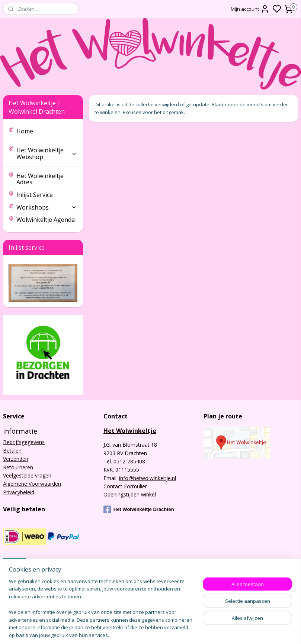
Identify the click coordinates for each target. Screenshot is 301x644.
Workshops (47, 207)
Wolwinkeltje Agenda (46, 220)
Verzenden (16, 459)
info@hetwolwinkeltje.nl (148, 478)
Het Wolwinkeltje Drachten (139, 509)
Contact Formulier (125, 486)
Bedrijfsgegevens (24, 442)
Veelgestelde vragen (27, 475)
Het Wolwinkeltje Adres (40, 179)
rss (216, 630)
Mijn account (250, 9)
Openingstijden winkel (130, 494)
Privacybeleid (19, 492)
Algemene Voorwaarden (32, 484)
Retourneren (18, 467)
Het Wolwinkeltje (130, 431)
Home (25, 131)
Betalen (12, 451)
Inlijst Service (35, 195)
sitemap (201, 630)
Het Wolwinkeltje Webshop (47, 153)
